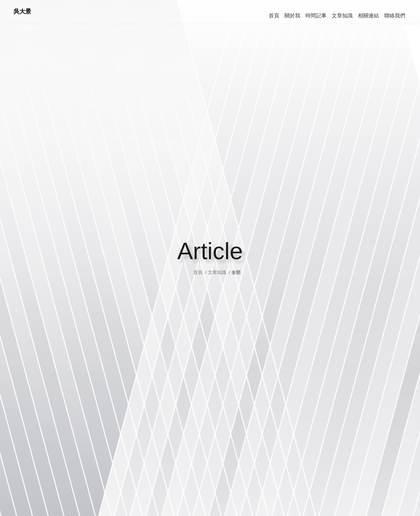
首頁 (205, 272)
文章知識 (224, 272)
